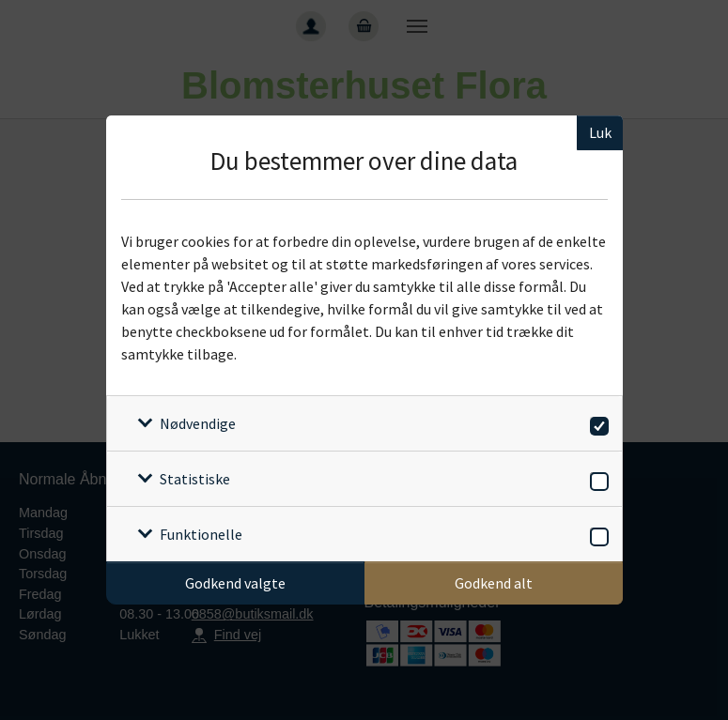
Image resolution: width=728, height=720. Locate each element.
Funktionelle (201, 534)
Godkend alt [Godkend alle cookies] (494, 583)
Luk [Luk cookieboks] (600, 132)
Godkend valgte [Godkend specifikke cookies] (235, 583)
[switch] (596, 423)
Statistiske (195, 479)
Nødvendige (198, 423)
